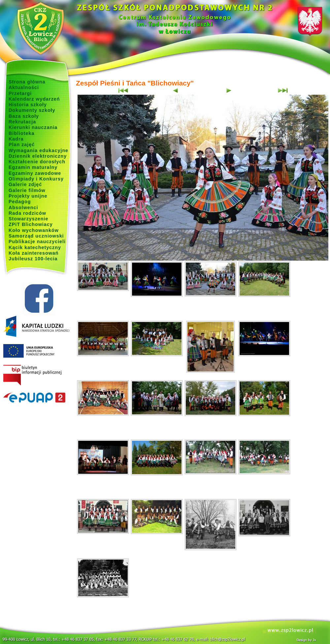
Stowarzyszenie (29, 219)
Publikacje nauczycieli (37, 241)
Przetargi (20, 93)
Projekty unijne (28, 196)
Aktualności (24, 87)
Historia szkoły (28, 105)
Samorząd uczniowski (36, 236)
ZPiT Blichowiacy (31, 224)
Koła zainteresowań (34, 253)
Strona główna (27, 82)
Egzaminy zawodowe (35, 173)
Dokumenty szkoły (32, 110)
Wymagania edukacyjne (38, 150)
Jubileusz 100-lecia (33, 259)
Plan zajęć (22, 145)
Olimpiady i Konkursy (36, 179)
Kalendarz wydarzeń (34, 99)
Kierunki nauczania (33, 127)
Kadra (16, 139)
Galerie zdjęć (25, 184)
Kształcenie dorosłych (37, 162)
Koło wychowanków (34, 230)
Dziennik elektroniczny (38, 156)
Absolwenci (23, 208)
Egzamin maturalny (33, 167)
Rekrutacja (22, 122)
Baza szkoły (24, 116)
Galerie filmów (27, 190)
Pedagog (20, 202)
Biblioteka (21, 133)
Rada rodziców (27, 213)
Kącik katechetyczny (35, 247)
